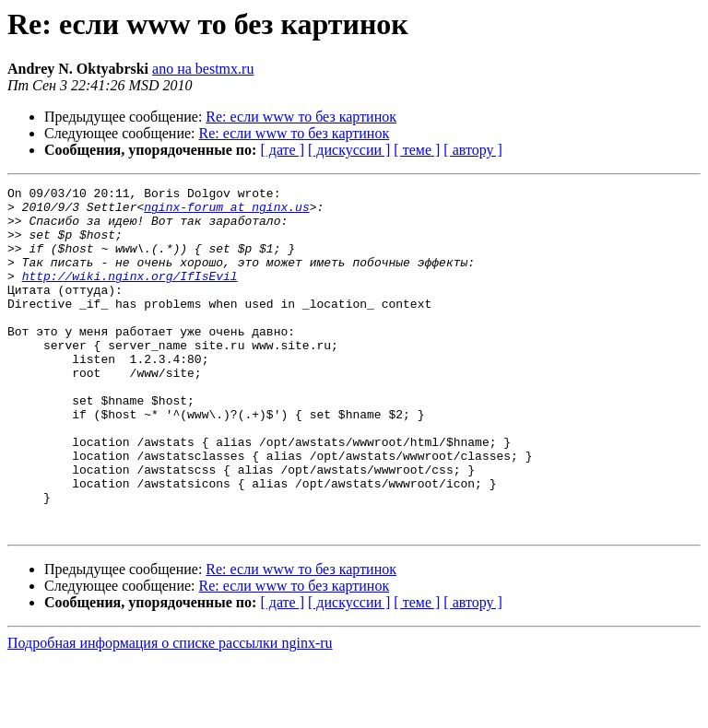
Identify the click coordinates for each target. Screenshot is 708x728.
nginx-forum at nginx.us (226, 212)
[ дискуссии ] (349, 150)
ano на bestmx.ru (203, 69)
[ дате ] (282, 150)
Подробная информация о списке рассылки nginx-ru (170, 712)
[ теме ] (417, 150)
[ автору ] (472, 150)
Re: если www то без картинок (301, 117)
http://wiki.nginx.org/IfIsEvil (130, 295)
